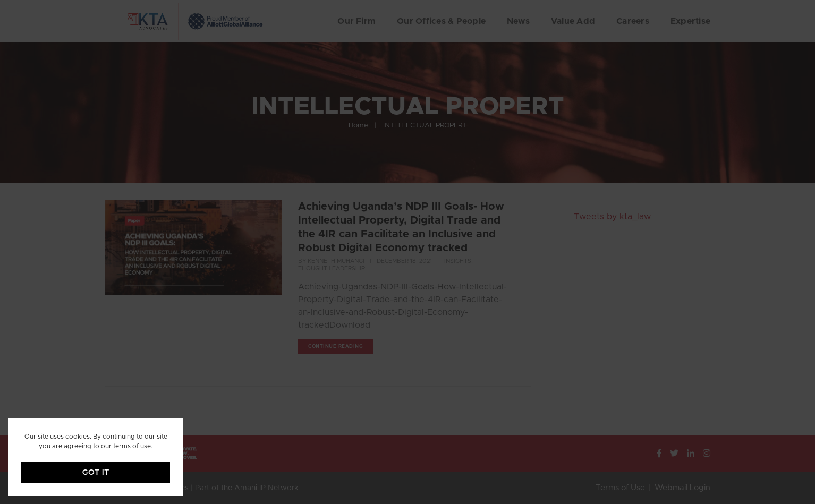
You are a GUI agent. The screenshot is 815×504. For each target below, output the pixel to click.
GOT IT (96, 472)
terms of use (132, 446)
